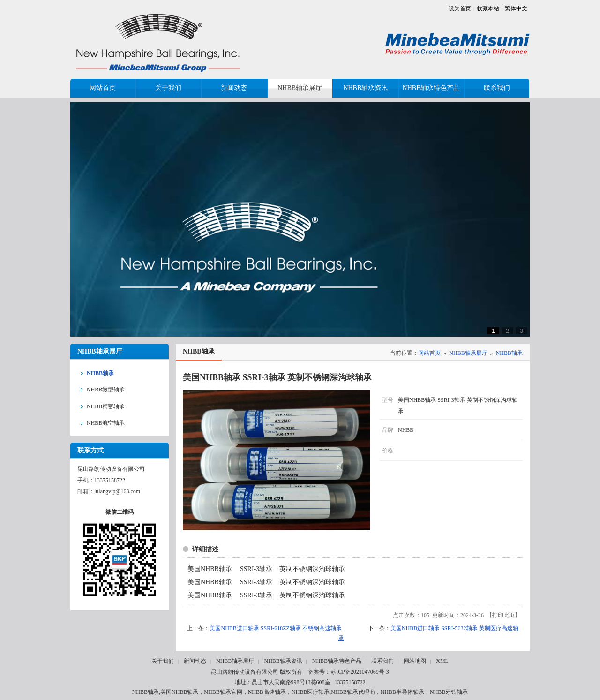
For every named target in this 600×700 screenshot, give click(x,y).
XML (442, 661)
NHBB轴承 (509, 353)
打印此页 (503, 615)
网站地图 (415, 661)
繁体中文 (516, 8)
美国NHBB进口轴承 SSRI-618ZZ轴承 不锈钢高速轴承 (275, 628)
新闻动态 (195, 661)
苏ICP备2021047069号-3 (360, 672)
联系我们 (382, 661)
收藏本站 (488, 8)
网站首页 (429, 353)
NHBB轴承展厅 (468, 353)
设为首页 (460, 8)
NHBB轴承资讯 (283, 661)
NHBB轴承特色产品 (337, 661)
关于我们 (163, 661)
